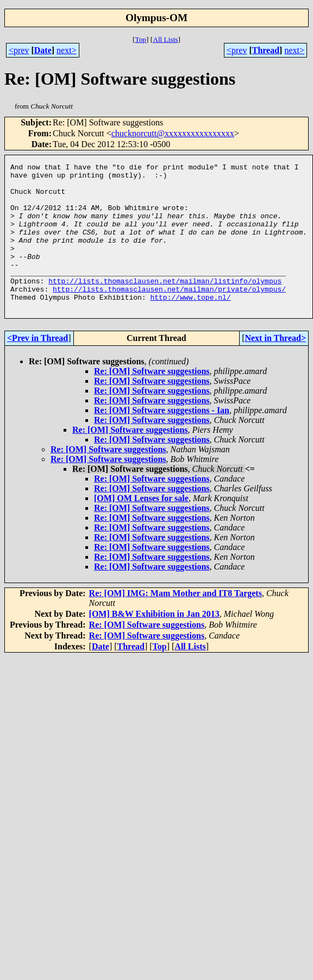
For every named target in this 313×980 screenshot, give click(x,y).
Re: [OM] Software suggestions (152, 400)
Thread (266, 50)
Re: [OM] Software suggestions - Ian (162, 440)
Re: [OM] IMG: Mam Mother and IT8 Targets (176, 622)
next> (67, 50)
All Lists (165, 39)
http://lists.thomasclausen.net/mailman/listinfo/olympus (165, 305)
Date (43, 50)
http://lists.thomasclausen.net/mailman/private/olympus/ (169, 315)
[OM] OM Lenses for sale (141, 527)
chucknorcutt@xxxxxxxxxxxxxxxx (173, 133)
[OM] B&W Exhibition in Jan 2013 (154, 643)
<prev (19, 50)
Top (140, 39)
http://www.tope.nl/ (190, 325)
